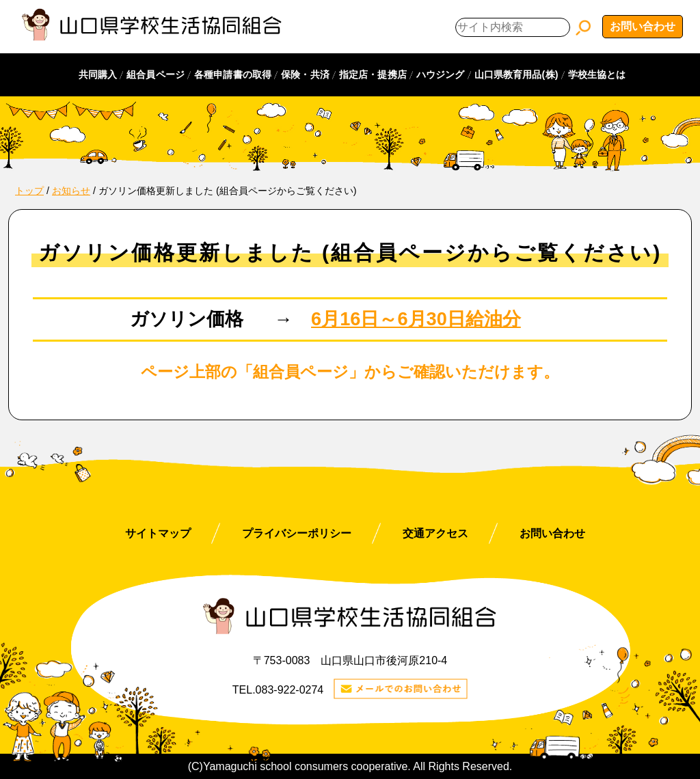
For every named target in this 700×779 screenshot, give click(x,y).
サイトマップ (158, 533)
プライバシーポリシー (297, 533)
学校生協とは (597, 74)
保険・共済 (305, 74)
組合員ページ (156, 74)
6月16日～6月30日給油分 (416, 319)
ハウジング (441, 74)
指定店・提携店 (373, 74)
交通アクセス (435, 533)
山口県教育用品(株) (516, 74)
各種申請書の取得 (233, 74)
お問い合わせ (643, 26)
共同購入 (98, 74)
